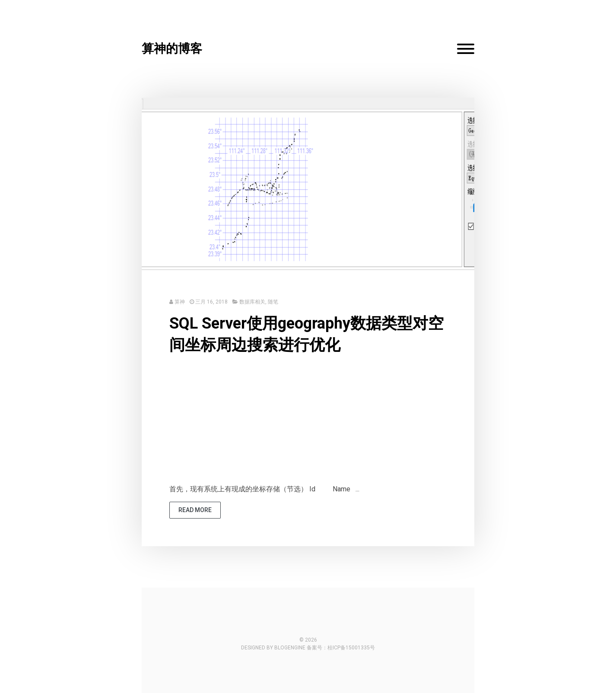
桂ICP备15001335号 (351, 648)
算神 (180, 302)
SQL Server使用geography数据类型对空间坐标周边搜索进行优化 (306, 334)
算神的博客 (172, 49)
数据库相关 (252, 302)
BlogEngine (290, 648)
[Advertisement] (308, 423)
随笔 (273, 302)
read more (195, 510)
